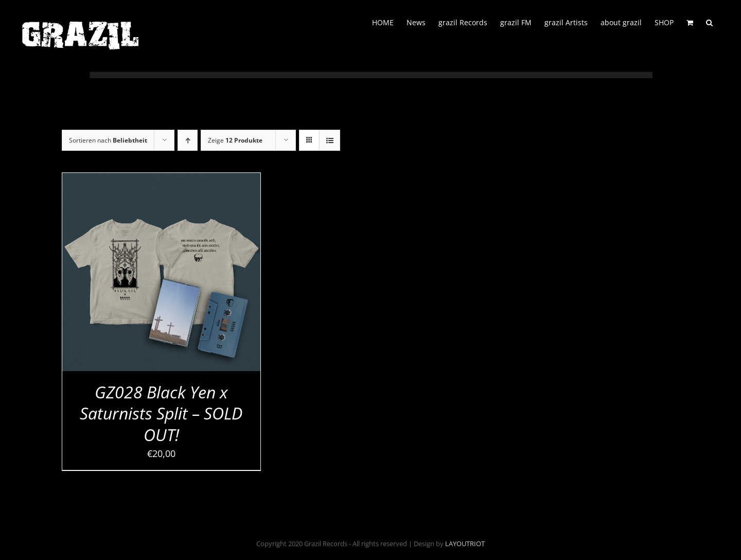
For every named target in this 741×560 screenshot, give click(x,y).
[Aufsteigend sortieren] (188, 140)
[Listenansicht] (330, 140)
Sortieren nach (108, 140)
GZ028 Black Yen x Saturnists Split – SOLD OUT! (161, 413)
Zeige (235, 140)
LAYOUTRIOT (465, 544)
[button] (709, 22)
